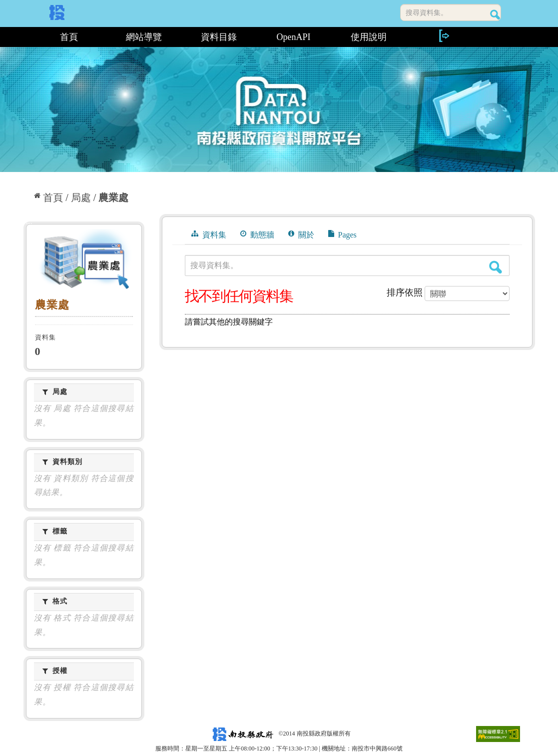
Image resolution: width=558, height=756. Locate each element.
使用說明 (369, 37)
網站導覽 (144, 37)
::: (27, 37)
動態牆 (257, 234)
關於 (301, 234)
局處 (81, 197)
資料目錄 (219, 37)
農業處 (113, 197)
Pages (342, 234)
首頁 (69, 37)
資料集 (209, 234)
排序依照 (405, 292)
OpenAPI (294, 37)
